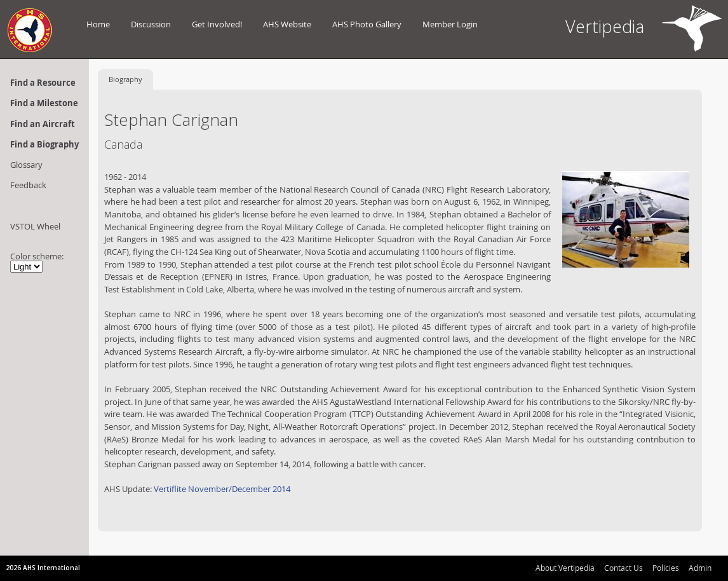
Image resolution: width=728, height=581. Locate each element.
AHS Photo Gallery (367, 24)
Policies (666, 568)
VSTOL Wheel (35, 226)
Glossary (26, 165)
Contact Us (624, 568)
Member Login (450, 24)
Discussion (151, 24)
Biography (125, 79)
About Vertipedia (565, 568)
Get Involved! (217, 24)
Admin (700, 568)
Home (98, 24)
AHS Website (287, 24)
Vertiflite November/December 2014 (222, 489)
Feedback (28, 185)
